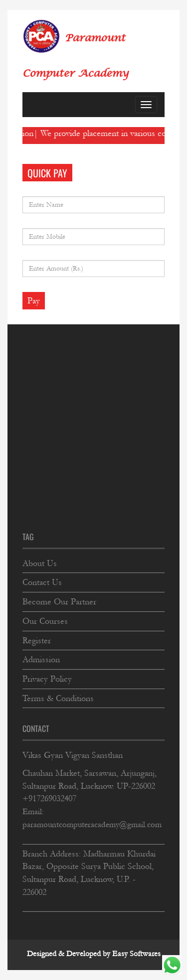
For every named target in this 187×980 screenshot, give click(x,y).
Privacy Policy (47, 678)
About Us (40, 562)
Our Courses (45, 620)
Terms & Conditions (58, 697)
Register (37, 639)
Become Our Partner (59, 601)
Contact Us (42, 581)
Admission (41, 658)
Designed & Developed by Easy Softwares (94, 954)
